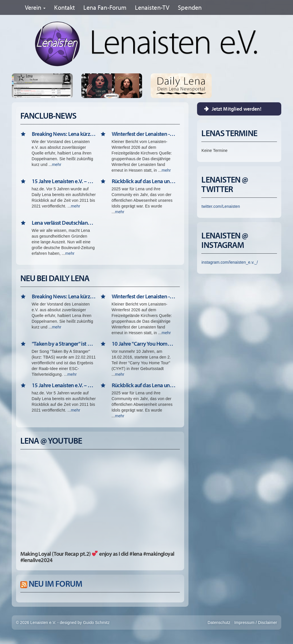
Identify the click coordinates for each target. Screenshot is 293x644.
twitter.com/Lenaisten (221, 206)
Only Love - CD (129, 86)
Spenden (190, 7)
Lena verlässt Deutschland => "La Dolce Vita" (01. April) (64, 223)
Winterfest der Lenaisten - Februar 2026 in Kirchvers (144, 134)
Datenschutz (219, 623)
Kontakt (64, 7)
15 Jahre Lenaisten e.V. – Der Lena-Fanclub (64, 181)
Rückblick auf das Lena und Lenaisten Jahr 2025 (144, 181)
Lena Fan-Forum (105, 7)
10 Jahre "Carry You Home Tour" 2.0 (144, 343)
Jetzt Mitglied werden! (237, 109)
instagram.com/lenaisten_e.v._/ (230, 262)
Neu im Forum (55, 584)
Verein (35, 7)
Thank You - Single (94, 86)
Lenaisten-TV (152, 7)
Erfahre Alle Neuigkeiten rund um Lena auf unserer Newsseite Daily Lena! (181, 86)
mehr (57, 165)
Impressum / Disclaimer (256, 623)
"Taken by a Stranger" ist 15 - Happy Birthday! (64, 343)
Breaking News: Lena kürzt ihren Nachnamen (64, 134)
